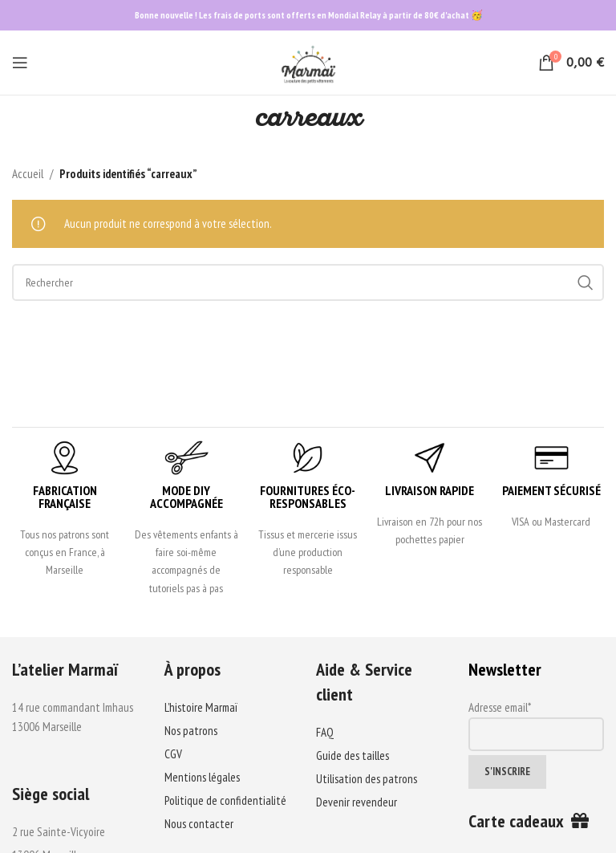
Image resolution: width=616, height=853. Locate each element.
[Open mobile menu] (20, 63)
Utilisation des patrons (367, 779)
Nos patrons (191, 731)
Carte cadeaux (529, 821)
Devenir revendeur (357, 802)
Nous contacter (199, 824)
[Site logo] (308, 61)
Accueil (28, 174)
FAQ (325, 732)
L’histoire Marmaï (201, 707)
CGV (173, 754)
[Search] (308, 282)
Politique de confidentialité (225, 800)
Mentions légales (202, 777)
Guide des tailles (353, 756)
